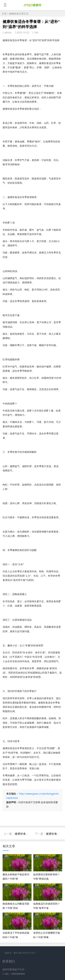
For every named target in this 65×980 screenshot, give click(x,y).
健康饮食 (14, 14)
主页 (4, 14)
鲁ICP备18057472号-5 (25, 953)
